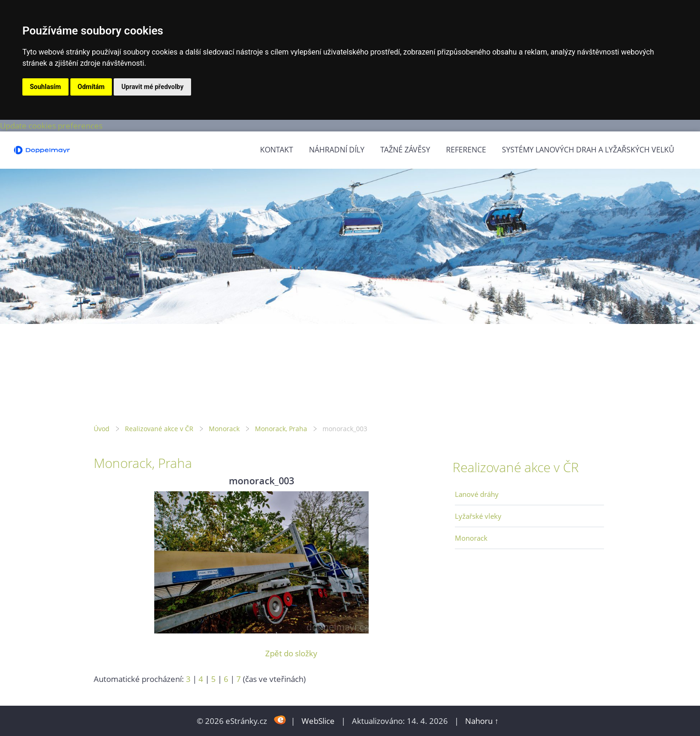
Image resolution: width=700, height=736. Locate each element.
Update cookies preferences (51, 126)
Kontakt (277, 150)
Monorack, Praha (281, 429)
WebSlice (318, 721)
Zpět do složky (291, 653)
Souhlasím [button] (45, 87)
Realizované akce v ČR (159, 429)
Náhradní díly (337, 150)
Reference (466, 150)
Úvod (102, 429)
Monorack (224, 429)
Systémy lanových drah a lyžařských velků (588, 150)
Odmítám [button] (91, 87)
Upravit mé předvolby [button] (152, 87)
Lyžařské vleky (478, 516)
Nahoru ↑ (482, 721)
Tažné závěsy (405, 150)
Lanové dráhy (477, 494)
